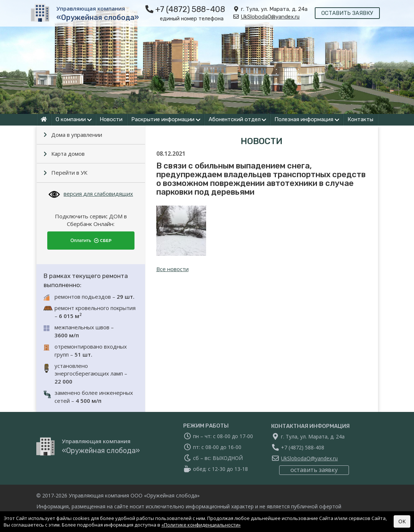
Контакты (360, 119)
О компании (71, 119)
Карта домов (68, 154)
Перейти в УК (69, 172)
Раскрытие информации (163, 119)
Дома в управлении (77, 135)
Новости (111, 119)
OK (402, 521)
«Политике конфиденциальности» (201, 525)
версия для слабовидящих (91, 194)
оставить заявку (348, 13)
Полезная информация (304, 119)
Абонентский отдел (235, 119)
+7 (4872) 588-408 (190, 9)
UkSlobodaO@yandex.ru (270, 17)
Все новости (172, 269)
